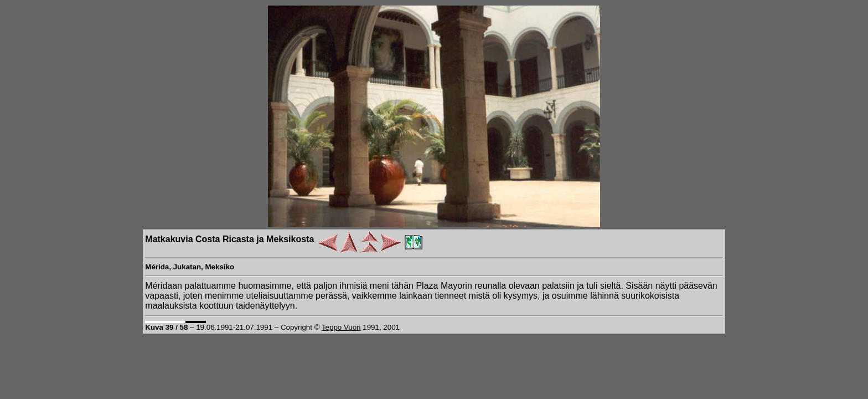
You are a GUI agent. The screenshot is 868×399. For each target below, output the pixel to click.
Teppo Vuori (341, 327)
